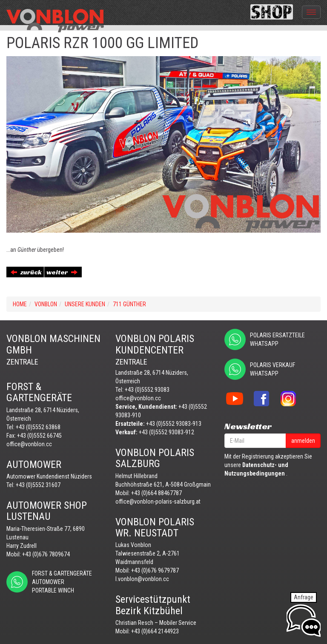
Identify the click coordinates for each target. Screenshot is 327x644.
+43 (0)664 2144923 (155, 631)
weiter (62, 272)
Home (20, 304)
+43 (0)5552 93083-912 (166, 432)
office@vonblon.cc (29, 444)
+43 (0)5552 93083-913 (174, 424)
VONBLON (46, 304)
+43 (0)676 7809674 (46, 554)
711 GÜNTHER (129, 304)
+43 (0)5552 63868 (38, 427)
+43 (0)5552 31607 (38, 485)
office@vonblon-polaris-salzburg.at (158, 502)
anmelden (303, 441)
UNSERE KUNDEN (85, 304)
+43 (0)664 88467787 (156, 493)
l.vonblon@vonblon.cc (142, 579)
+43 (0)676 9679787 (155, 570)
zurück (26, 272)
